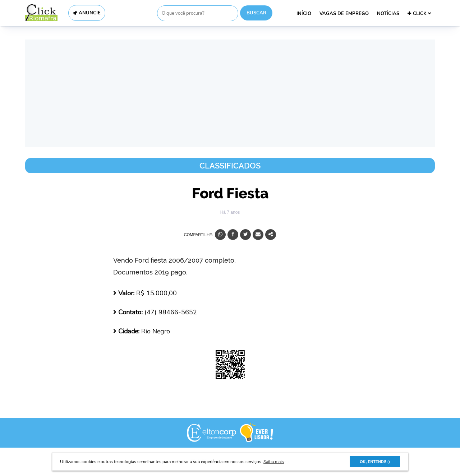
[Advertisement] (230, 93)
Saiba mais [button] (274, 462)
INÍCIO (304, 14)
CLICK (419, 14)
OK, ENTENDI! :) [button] (375, 462)
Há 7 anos (230, 212)
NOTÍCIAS (388, 14)
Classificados (230, 166)
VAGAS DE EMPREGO (344, 14)
